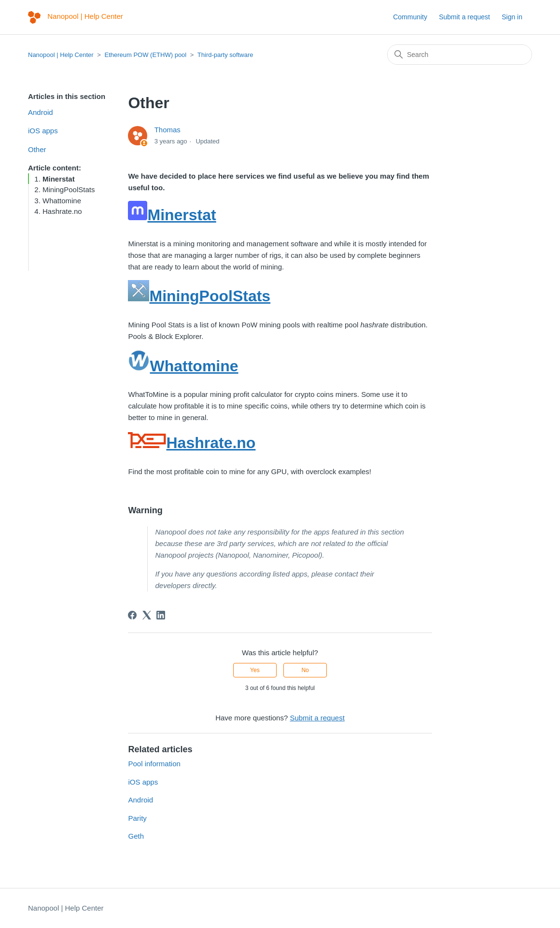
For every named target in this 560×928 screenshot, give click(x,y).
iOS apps (43, 131)
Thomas (168, 130)
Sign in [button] (512, 17)
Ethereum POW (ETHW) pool (145, 55)
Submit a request (464, 17)
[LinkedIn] (161, 615)
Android (41, 112)
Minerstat (59, 179)
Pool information (154, 764)
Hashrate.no (62, 211)
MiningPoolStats (69, 190)
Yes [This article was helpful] (255, 670)
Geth (136, 836)
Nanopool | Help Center (61, 55)
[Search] (460, 55)
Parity (137, 818)
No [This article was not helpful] (305, 670)
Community (410, 17)
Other (37, 149)
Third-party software (225, 55)
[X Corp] (147, 615)
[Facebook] (132, 615)
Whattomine (62, 201)
